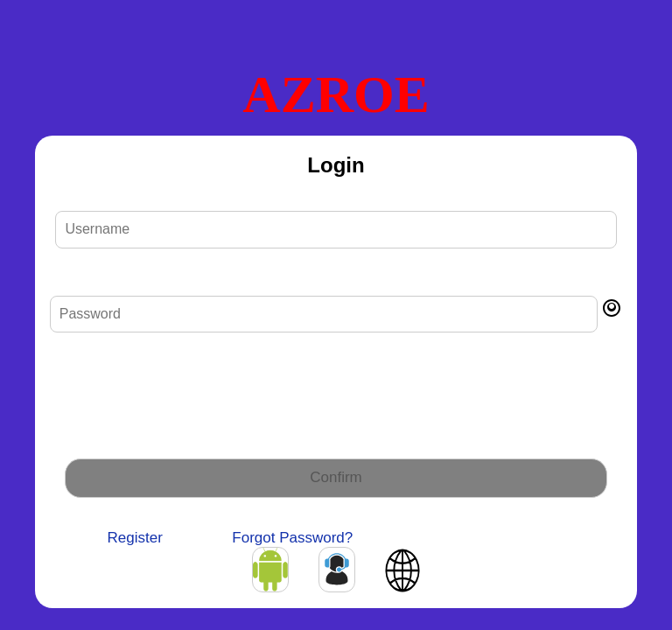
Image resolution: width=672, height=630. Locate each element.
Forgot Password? (292, 538)
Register (135, 538)
